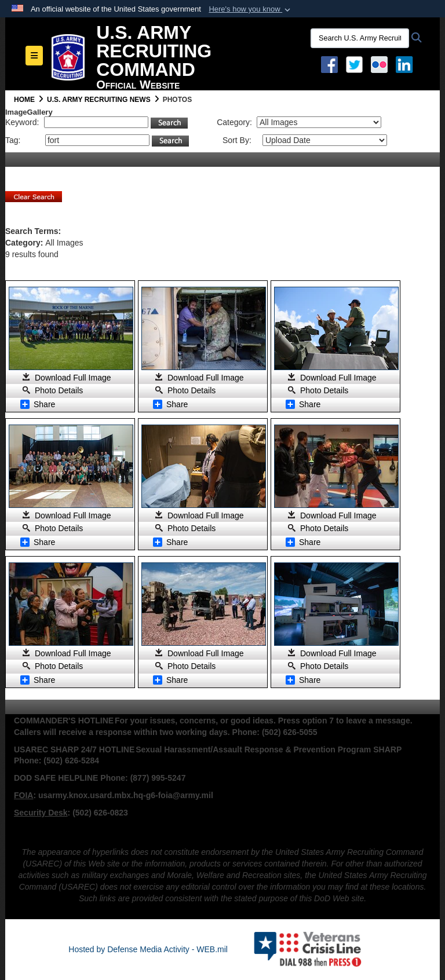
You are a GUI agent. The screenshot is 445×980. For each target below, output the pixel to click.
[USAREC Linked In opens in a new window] (406, 64)
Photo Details (59, 390)
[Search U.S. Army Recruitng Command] (360, 38)
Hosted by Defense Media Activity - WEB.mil (148, 949)
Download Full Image (73, 378)
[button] (251, 9)
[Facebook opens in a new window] (329, 64)
